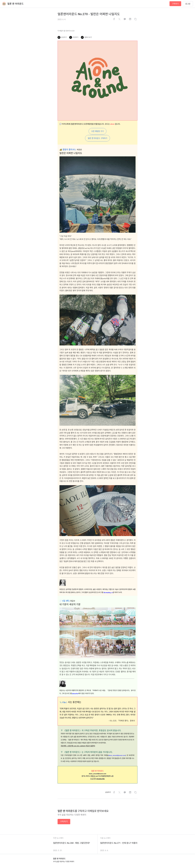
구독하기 (175, 4)
